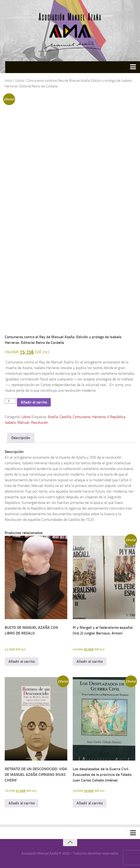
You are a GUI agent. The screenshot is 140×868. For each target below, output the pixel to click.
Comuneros (82, 417)
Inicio (8, 81)
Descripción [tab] (21, 438)
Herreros (99, 417)
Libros (20, 81)
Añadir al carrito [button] (22, 661)
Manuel (23, 422)
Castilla (65, 417)
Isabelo (10, 422)
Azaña (53, 417)
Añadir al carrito (34, 402)
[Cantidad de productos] (10, 401)
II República (116, 417)
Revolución (40, 422)
